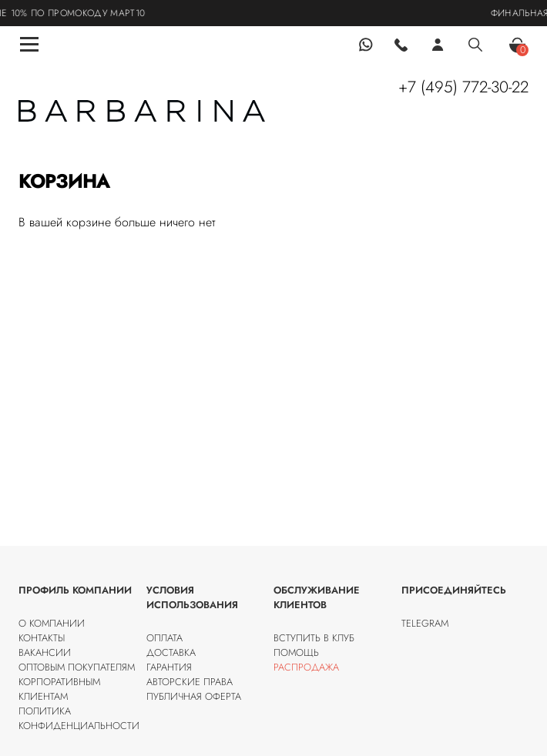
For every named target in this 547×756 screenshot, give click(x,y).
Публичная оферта (194, 696)
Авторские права (190, 682)
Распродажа (306, 667)
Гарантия (169, 667)
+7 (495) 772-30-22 (463, 87)
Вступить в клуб (314, 638)
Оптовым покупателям (77, 667)
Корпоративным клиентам (59, 689)
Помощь (296, 652)
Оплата (164, 638)
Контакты (42, 638)
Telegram (425, 623)
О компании (52, 623)
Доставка (171, 652)
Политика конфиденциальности (79, 718)
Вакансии (45, 652)
